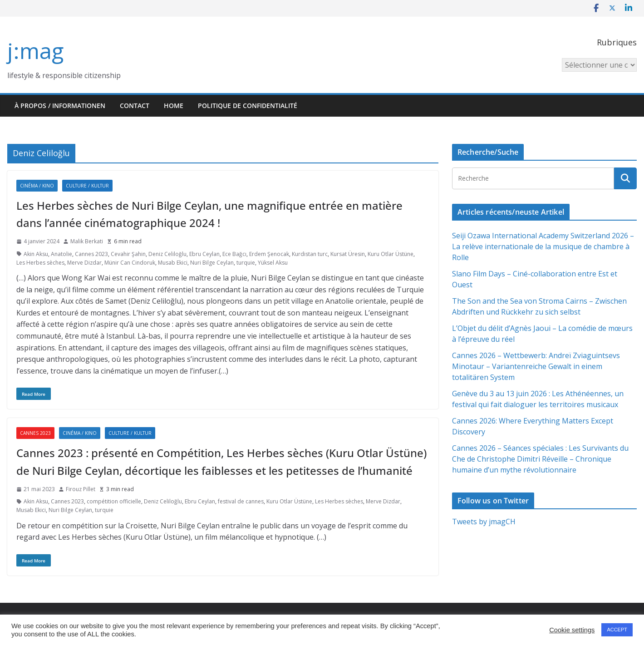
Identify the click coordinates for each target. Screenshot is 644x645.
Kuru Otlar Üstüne (391, 254)
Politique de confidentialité (248, 106)
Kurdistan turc (310, 254)
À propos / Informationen (60, 106)
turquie (246, 263)
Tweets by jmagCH (484, 522)
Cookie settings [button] (572, 630)
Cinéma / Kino (37, 186)
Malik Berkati (87, 241)
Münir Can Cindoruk (130, 263)
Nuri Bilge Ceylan (212, 263)
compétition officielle (114, 501)
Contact (135, 106)
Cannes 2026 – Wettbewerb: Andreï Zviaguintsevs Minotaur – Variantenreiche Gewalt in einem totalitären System (536, 366)
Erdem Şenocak (269, 254)
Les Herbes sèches (40, 263)
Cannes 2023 (91, 254)
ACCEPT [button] (617, 630)
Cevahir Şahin (128, 254)
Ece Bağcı (234, 254)
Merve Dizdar (84, 263)
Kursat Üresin (348, 254)
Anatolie (61, 254)
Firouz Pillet (81, 489)
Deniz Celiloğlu (167, 254)
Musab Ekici (173, 263)
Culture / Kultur (87, 186)
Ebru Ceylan (204, 254)
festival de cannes (241, 501)
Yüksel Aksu (273, 263)
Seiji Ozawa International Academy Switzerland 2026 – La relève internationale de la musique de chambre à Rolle (543, 246)
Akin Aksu (36, 254)
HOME (174, 106)
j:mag (35, 51)
